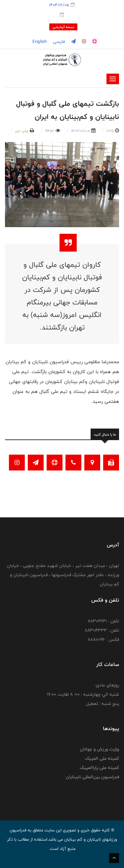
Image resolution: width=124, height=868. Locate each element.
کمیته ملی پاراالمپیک (99, 768)
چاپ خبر (22, 131)
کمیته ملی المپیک (102, 758)
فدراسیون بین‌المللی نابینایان (92, 777)
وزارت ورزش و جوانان (100, 749)
